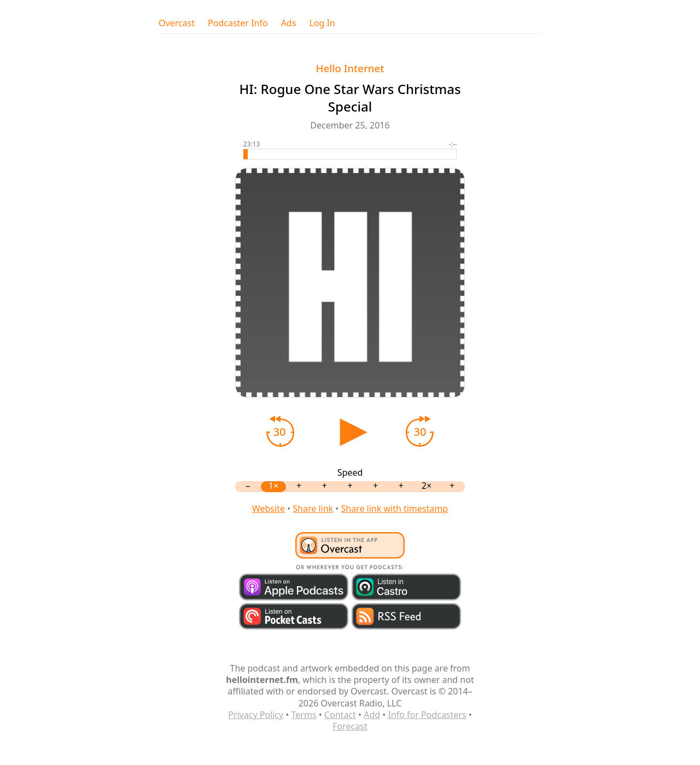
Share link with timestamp (394, 509)
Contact (340, 715)
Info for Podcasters (427, 715)
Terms (304, 715)
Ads (289, 23)
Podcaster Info (238, 23)
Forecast (350, 726)
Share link (313, 509)
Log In (322, 23)
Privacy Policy (256, 715)
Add (372, 715)
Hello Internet (350, 68)
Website (269, 509)
